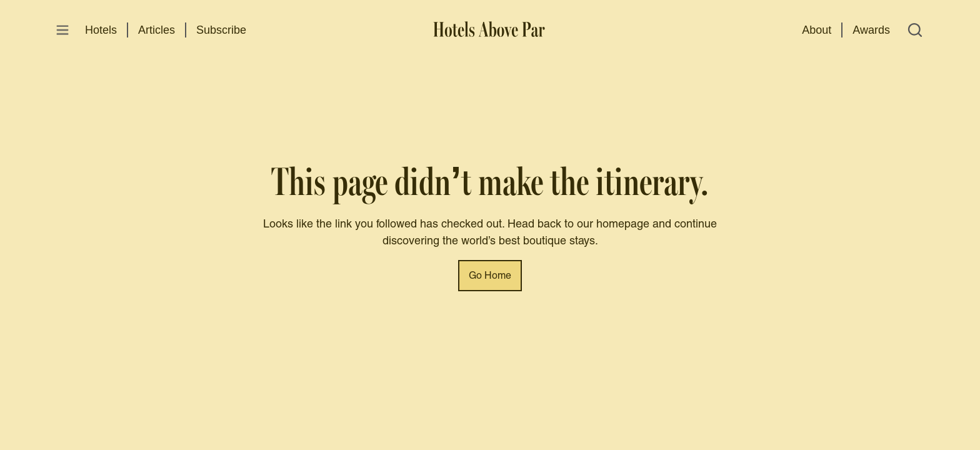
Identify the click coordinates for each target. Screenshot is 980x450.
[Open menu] (62, 30)
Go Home (490, 276)
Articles (157, 30)
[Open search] (915, 30)
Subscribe (221, 30)
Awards (871, 30)
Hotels (101, 30)
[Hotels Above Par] (490, 30)
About (817, 30)
